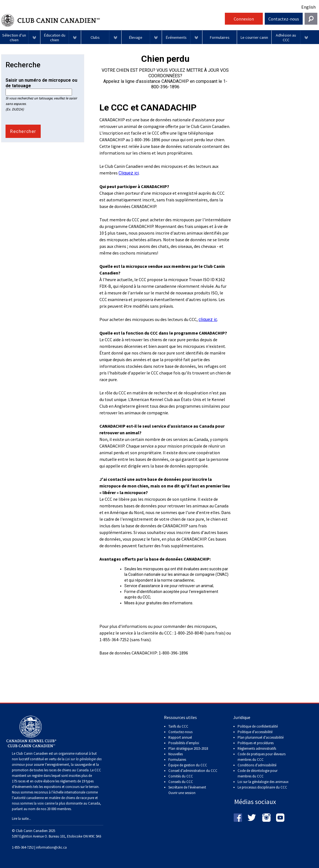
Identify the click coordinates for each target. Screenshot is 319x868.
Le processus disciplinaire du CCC (262, 787)
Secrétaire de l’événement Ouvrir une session (187, 790)
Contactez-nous (284, 19)
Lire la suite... (21, 819)
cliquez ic (208, 319)
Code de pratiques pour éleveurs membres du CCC (262, 757)
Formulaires (177, 760)
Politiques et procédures (256, 743)
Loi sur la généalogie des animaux (263, 782)
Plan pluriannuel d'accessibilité (261, 737)
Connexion (244, 19)
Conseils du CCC (181, 782)
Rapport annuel (180, 737)
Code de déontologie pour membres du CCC (258, 773)
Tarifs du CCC (178, 726)
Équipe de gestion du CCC (188, 765)
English (308, 7)
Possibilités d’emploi (184, 743)
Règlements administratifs (257, 748)
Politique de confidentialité (258, 726)
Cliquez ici (129, 173)
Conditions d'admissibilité (257, 765)
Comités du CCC (181, 776)
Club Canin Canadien (112, 20)
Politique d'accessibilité (255, 732)
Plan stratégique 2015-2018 (188, 748)
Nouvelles (176, 754)
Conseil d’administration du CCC (193, 771)
